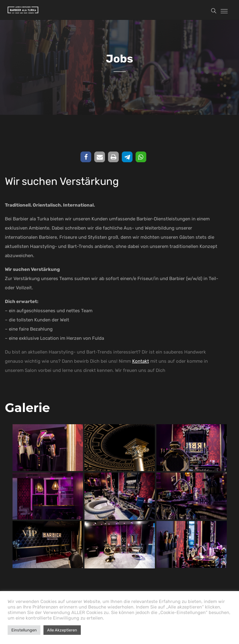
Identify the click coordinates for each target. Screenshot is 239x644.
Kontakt (141, 361)
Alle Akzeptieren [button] (62, 630)
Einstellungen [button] (24, 630)
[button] (86, 157)
